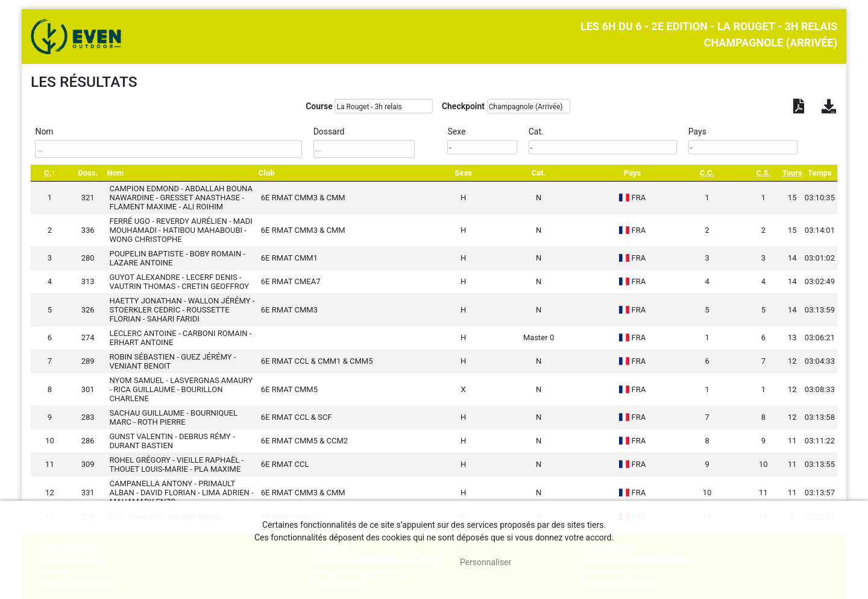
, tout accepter (401, 562)
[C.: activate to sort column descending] (50, 173)
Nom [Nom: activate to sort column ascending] (116, 173)
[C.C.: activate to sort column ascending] (707, 173)
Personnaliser (486, 562)
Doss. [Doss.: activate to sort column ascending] (88, 173)
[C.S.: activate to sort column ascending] (763, 173)
